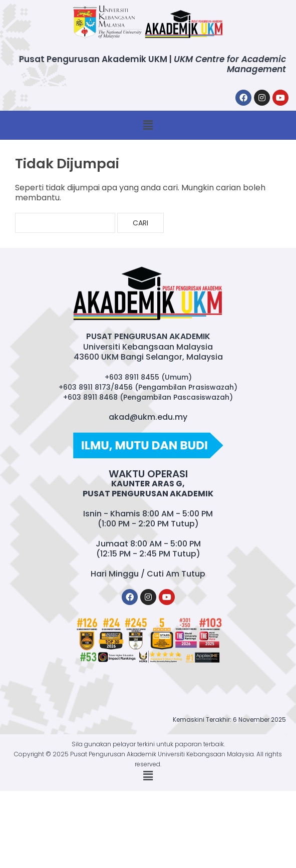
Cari (140, 223)
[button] (148, 125)
